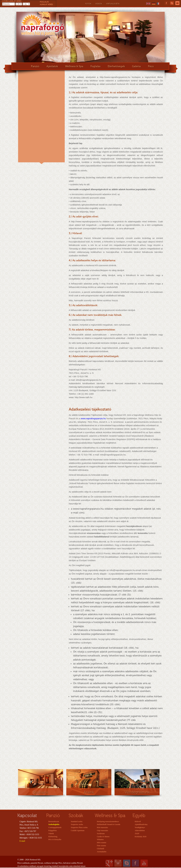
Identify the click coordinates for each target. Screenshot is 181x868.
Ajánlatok (52, 66)
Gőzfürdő (100, 849)
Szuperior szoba (77, 824)
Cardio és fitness (103, 837)
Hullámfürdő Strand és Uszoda (109, 824)
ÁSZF (137, 833)
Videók (51, 833)
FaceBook (166, 3)
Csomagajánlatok (55, 827)
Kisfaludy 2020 (141, 837)
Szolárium (101, 833)
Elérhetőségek (116, 66)
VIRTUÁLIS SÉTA (113, 4)
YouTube (144, 863)
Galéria (136, 66)
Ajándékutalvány (141, 824)
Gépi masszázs (102, 830)
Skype (172, 3)
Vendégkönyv (140, 827)
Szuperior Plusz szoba (79, 827)
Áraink (89, 792)
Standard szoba (77, 821)
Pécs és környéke (55, 839)
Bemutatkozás (54, 821)
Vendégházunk (137, 792)
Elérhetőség (53, 837)
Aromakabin (102, 852)
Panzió (35, 66)
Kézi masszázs (102, 827)
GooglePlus (109, 863)
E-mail (22, 841)
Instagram (118, 863)
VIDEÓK (99, 4)
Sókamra (100, 839)
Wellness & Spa (74, 66)
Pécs (151, 66)
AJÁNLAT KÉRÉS (46, 4)
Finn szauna (101, 845)
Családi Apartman (78, 830)
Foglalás (95, 66)
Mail (177, 3)
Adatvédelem (140, 830)
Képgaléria (52, 830)
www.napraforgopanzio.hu (93, 418)
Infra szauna (102, 842)
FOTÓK (88, 4)
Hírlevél (138, 821)
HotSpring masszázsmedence (108, 821)
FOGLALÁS (44, 2)
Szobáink (41, 792)
